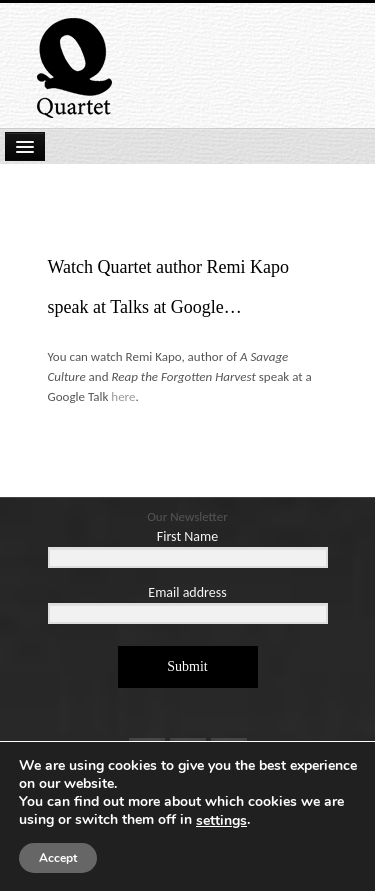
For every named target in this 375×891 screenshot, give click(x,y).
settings (221, 821)
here (123, 396)
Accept (58, 858)
